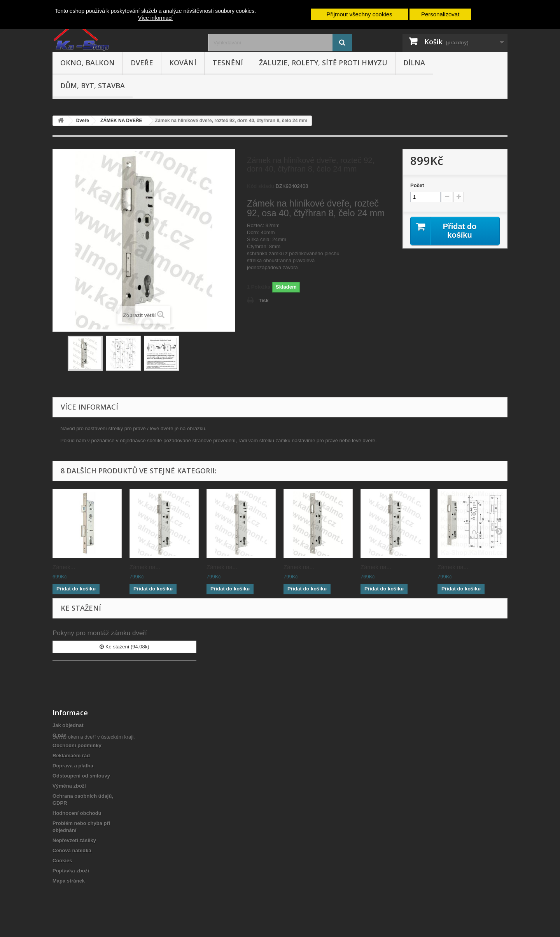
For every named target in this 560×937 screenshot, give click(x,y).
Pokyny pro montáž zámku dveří (100, 633)
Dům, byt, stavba (93, 86)
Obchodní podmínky (77, 745)
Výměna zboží (69, 786)
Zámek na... (145, 567)
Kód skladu (261, 186)
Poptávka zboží (71, 871)
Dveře (142, 63)
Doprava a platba (73, 766)
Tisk (264, 300)
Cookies (62, 861)
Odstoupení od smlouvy (81, 776)
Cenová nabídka (72, 850)
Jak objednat (68, 725)
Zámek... (64, 567)
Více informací (155, 18)
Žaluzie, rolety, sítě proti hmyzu (323, 63)
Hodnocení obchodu (77, 813)
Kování (183, 63)
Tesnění (228, 63)
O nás (59, 735)
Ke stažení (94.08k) (124, 647)
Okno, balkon (87, 63)
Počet (417, 185)
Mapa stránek (69, 881)
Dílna (414, 63)
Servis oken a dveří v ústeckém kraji (93, 894)
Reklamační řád (71, 756)
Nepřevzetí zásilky (74, 840)
